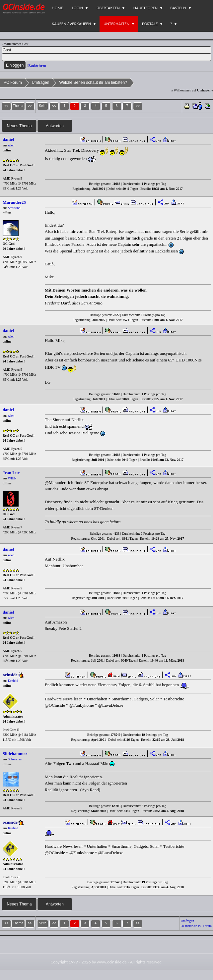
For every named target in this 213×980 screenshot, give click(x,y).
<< (54, 106)
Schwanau (15, 759)
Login (78, 8)
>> (138, 106)
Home (57, 8)
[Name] (106, 50)
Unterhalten (116, 24)
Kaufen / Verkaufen (71, 24)
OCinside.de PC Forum (196, 926)
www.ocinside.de (112, 962)
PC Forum (13, 82)
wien (11, 145)
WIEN (12, 478)
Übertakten (108, 8)
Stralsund (14, 208)
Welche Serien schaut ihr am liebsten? (93, 82)
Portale (150, 24)
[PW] (106, 57)
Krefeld (13, 681)
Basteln (178, 8)
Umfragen (41, 82)
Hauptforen (145, 8)
